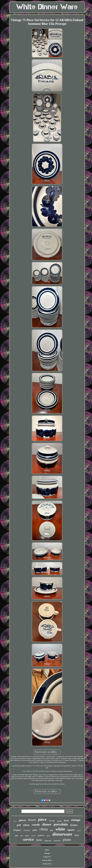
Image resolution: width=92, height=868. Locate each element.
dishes (74, 825)
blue (77, 835)
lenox (48, 836)
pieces (22, 820)
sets (22, 836)
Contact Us (47, 857)
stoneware (48, 841)
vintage (76, 820)
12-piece (17, 830)
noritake (59, 821)
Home (47, 850)
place (15, 821)
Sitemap (47, 853)
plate (35, 830)
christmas (57, 841)
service (28, 839)
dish (52, 830)
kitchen (79, 831)
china (44, 829)
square (71, 830)
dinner (47, 824)
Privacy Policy (47, 860)
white (60, 829)
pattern (41, 835)
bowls (32, 820)
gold (19, 825)
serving (52, 821)
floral (66, 821)
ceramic (33, 836)
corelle (36, 825)
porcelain (61, 824)
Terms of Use (47, 864)
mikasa (26, 825)
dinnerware (62, 834)
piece (42, 819)
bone (39, 840)
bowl (27, 836)
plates (67, 840)
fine (17, 836)
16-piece (27, 830)
